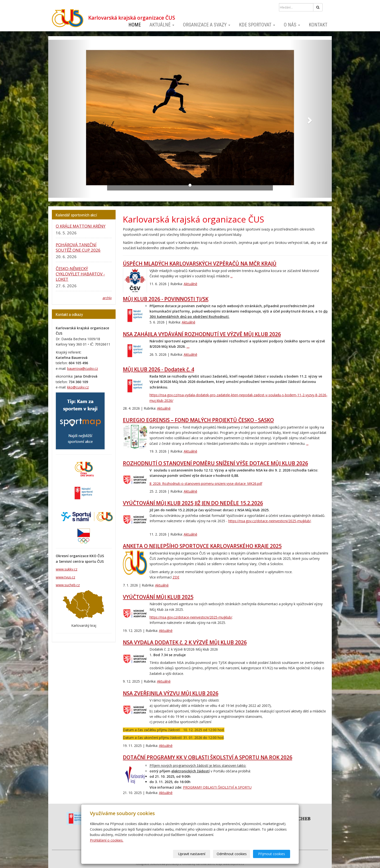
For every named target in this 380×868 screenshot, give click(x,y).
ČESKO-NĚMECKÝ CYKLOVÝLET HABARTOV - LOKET (80, 274)
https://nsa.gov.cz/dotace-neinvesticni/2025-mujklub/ (270, 521)
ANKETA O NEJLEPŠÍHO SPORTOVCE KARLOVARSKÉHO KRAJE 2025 (202, 546)
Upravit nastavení (192, 854)
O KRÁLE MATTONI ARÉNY (81, 226)
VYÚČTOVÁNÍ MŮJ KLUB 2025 (158, 597)
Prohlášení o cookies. (107, 840)
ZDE (176, 577)
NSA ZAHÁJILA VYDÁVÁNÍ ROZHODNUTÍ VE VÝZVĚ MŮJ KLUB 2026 (202, 334)
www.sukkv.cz (67, 569)
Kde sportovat (257, 25)
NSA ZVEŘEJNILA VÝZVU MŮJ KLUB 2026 (171, 693)
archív (107, 298)
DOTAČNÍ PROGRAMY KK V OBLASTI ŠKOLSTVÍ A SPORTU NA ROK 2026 (208, 757)
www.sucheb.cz (68, 585)
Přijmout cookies (272, 854)
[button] (70, 119)
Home (135, 25)
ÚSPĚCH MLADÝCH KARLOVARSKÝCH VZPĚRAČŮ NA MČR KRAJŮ (200, 264)
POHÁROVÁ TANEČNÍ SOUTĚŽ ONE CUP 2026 (78, 247)
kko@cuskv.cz (78, 387)
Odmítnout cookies (232, 854)
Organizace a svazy (207, 25)
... (232, 276)
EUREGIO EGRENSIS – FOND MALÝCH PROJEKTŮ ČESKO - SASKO (198, 420)
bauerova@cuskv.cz (83, 368)
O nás (292, 25)
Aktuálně (162, 25)
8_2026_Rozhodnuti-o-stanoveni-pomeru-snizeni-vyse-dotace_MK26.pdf (206, 484)
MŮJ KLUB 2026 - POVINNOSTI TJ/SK (166, 299)
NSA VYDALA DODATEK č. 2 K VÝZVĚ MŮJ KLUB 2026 (185, 642)
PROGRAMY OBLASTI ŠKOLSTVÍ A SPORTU (217, 787)
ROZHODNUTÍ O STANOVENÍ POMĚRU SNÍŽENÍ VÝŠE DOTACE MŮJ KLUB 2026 (215, 463)
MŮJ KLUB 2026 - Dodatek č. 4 (158, 369)
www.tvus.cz (65, 577)
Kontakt (318, 25)
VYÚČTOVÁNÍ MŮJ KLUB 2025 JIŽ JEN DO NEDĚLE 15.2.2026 (193, 503)
